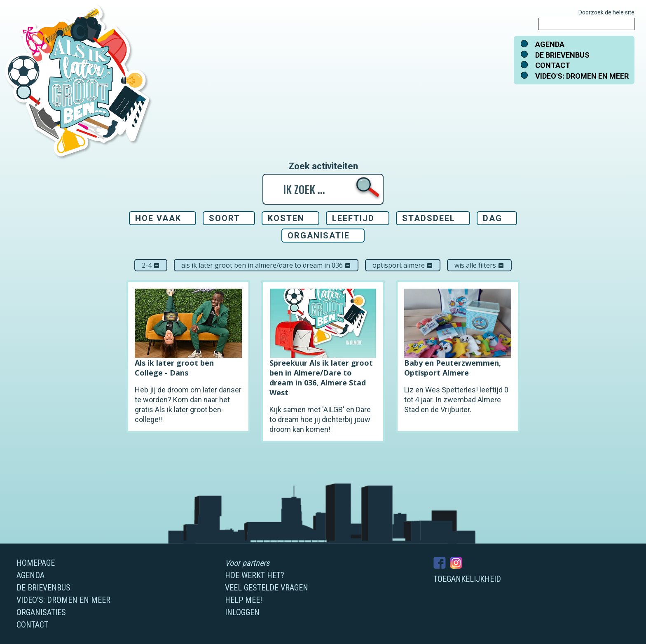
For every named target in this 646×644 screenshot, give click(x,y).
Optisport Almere (403, 265)
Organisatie (319, 236)
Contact (553, 65)
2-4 (151, 265)
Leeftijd (353, 218)
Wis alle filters (479, 265)
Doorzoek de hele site (606, 12)
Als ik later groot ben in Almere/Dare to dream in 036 (266, 265)
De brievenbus (562, 55)
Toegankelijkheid (467, 579)
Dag (493, 218)
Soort (225, 218)
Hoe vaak (158, 218)
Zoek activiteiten (323, 166)
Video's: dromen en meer (582, 76)
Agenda (550, 44)
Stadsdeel (429, 218)
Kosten (286, 218)
